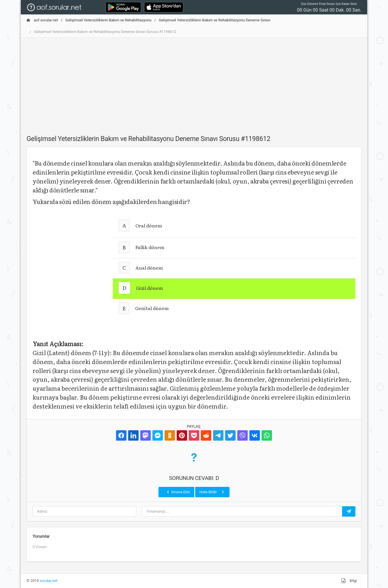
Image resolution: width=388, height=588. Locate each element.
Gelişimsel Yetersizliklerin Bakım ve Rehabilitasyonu (108, 20)
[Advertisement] (194, 83)
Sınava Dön (178, 492)
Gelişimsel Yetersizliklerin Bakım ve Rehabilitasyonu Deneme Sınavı (215, 20)
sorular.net (49, 581)
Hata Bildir (212, 492)
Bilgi (349, 581)
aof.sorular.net (42, 20)
